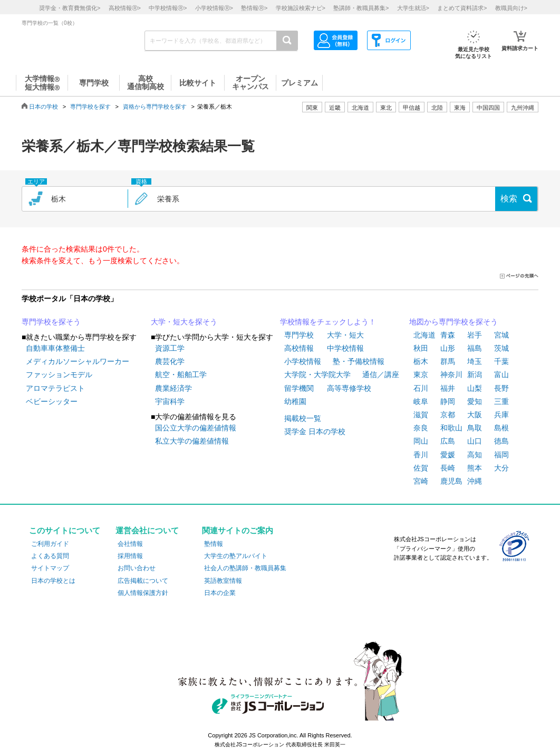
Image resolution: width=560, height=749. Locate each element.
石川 (421, 388)
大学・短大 (345, 335)
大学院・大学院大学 (317, 374)
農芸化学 (170, 361)
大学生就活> (413, 8)
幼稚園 (295, 401)
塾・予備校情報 (359, 361)
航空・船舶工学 (181, 374)
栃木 (421, 361)
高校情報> (125, 8)
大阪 (475, 415)
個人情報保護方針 (143, 593)
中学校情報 (345, 348)
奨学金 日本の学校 (315, 431)
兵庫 (501, 415)
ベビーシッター (52, 401)
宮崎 (421, 481)
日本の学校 (44, 107)
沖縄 (475, 481)
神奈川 (451, 374)
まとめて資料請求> (462, 8)
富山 (501, 374)
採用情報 (130, 556)
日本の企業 (220, 593)
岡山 (421, 441)
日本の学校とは (53, 581)
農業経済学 (173, 388)
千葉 (501, 361)
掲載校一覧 (303, 418)
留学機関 (299, 388)
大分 (501, 468)
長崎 (448, 468)
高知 (475, 455)
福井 (448, 388)
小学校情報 (303, 361)
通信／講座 (381, 374)
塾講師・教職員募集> (361, 8)
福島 (475, 348)
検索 (509, 199)
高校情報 (299, 348)
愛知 (475, 401)
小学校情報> (214, 8)
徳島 (501, 441)
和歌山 (451, 428)
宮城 (501, 335)
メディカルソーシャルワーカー (78, 361)
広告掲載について (143, 581)
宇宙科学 (170, 401)
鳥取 (475, 428)
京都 (448, 415)
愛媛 (448, 455)
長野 (501, 388)
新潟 (475, 374)
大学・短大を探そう (184, 322)
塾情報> (254, 8)
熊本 (475, 468)
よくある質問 (50, 556)
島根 (501, 428)
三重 (501, 401)
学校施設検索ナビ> (301, 8)
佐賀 (421, 468)
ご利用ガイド (50, 544)
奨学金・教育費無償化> (70, 8)
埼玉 (475, 361)
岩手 (475, 335)
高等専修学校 (349, 388)
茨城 (501, 348)
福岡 (501, 455)
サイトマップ (50, 568)
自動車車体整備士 (55, 348)
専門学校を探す (90, 107)
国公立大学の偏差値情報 (196, 428)
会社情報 (130, 544)
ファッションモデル (59, 374)
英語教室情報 (223, 581)
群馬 (448, 361)
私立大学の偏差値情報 (192, 441)
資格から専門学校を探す (155, 107)
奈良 (421, 428)
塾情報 (214, 544)
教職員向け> (511, 8)
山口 (475, 441)
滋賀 (421, 415)
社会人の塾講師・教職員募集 (245, 568)
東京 (421, 374)
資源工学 (170, 348)
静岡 (448, 401)
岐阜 (421, 401)
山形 (448, 348)
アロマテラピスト (55, 388)
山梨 (475, 388)
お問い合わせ (137, 568)
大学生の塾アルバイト (236, 556)
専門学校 (299, 335)
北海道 (360, 108)
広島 (448, 441)
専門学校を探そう (51, 322)
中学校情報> (168, 8)
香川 (421, 455)
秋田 (421, 348)
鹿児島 (451, 481)
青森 (448, 335)
